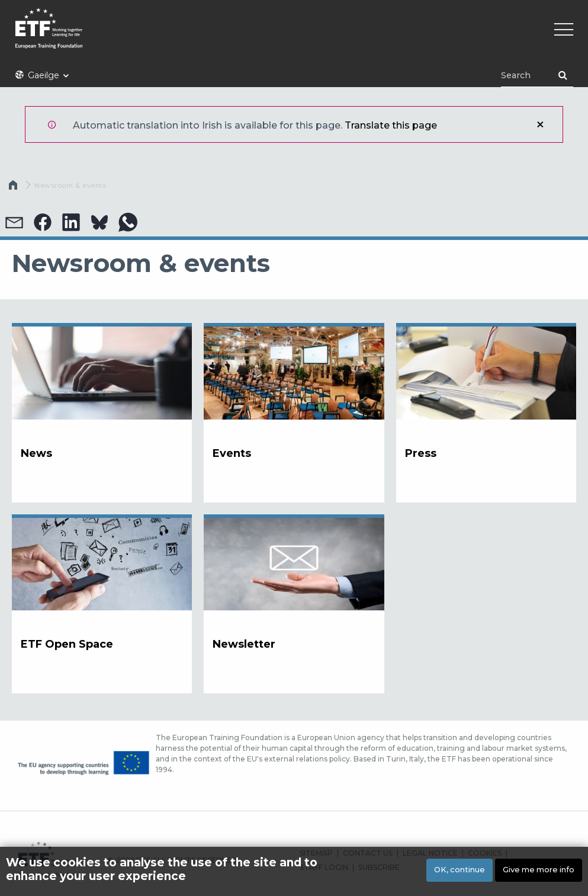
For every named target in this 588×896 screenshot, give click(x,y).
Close (540, 124)
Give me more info (539, 870)
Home (14, 188)
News (36, 453)
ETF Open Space (67, 644)
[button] (14, 222)
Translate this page (391, 125)
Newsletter (244, 644)
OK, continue (460, 870)
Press (421, 453)
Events (232, 453)
